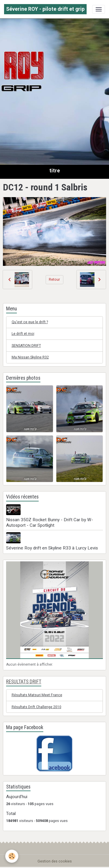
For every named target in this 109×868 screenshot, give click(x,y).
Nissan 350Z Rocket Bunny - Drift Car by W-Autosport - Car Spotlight (50, 522)
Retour (54, 280)
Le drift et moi (23, 334)
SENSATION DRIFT (26, 346)
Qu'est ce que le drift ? (30, 322)
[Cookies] (12, 856)
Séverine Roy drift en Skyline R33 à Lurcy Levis (52, 548)
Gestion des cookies (55, 861)
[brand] (45, 9)
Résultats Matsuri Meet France (37, 695)
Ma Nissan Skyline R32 (30, 357)
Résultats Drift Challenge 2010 (36, 707)
